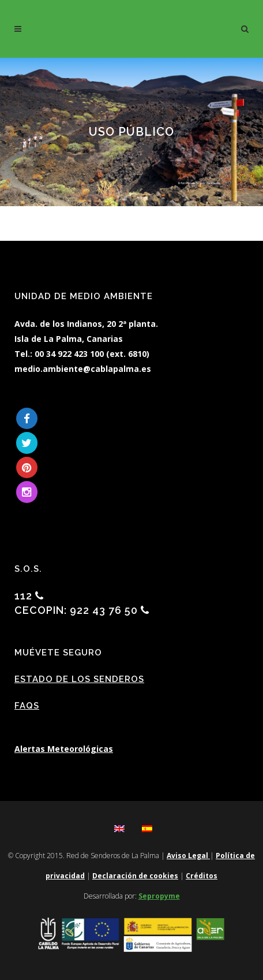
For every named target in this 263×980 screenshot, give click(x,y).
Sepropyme (159, 896)
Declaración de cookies (135, 876)
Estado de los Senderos (79, 679)
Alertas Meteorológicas (64, 749)
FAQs (27, 706)
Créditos (202, 876)
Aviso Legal (188, 856)
